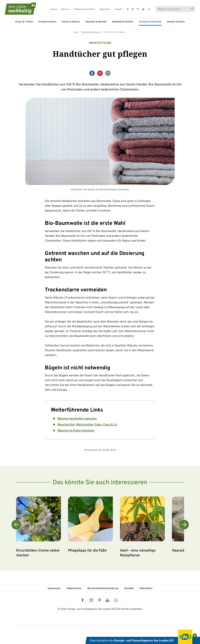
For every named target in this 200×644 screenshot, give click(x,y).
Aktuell (54, 9)
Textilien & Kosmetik (150, 22)
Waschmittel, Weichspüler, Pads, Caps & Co (87, 425)
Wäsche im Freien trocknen (76, 431)
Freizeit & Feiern (47, 22)
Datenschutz (74, 589)
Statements (105, 9)
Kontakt (118, 9)
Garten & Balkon (71, 22)
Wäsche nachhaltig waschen (77, 419)
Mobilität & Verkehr (123, 22)
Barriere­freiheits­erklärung (103, 589)
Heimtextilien (100, 43)
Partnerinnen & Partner (85, 9)
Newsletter (146, 589)
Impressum (54, 589)
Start (76, 32)
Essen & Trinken (24, 22)
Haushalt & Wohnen (96, 22)
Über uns (65, 9)
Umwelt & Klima (176, 22)
